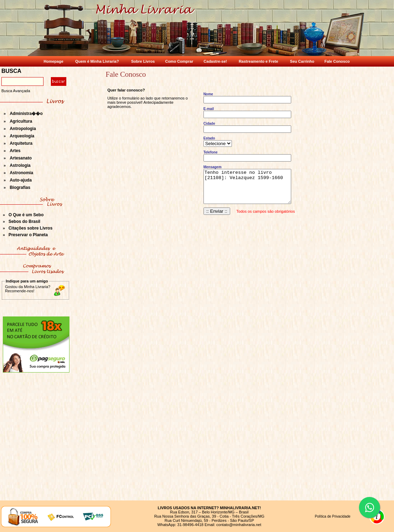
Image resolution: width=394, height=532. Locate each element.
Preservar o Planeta (28, 235)
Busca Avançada (16, 91)
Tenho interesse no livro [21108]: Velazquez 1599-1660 (247, 186)
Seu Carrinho (302, 61)
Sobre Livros (143, 61)
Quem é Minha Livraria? (97, 61)
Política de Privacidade (333, 516)
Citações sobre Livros (30, 228)
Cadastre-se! (215, 61)
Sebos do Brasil (24, 221)
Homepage (53, 61)
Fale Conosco (337, 61)
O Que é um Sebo (26, 215)
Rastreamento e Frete (258, 61)
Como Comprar (179, 61)
